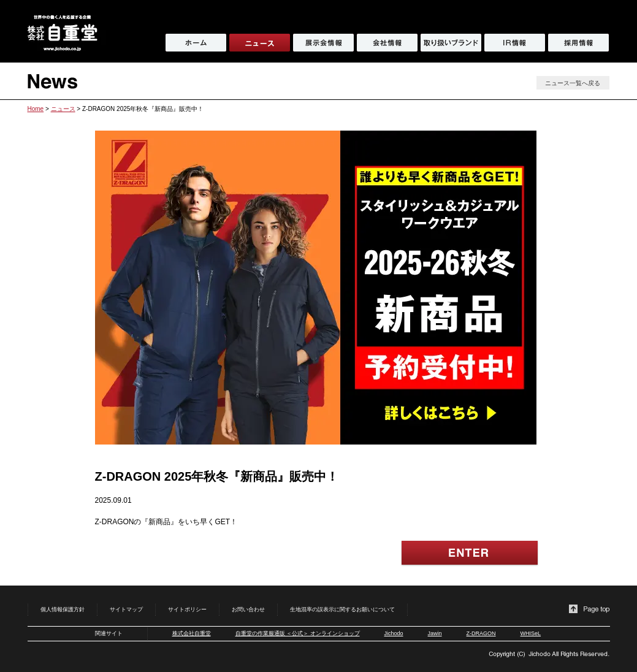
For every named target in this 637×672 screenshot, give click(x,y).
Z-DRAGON (481, 633)
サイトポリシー (187, 609)
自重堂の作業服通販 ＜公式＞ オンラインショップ (298, 633)
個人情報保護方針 (63, 609)
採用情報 (578, 43)
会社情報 (387, 43)
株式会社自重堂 (192, 633)
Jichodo (394, 633)
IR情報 (515, 43)
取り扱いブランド (451, 43)
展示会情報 (323, 43)
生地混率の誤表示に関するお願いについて (342, 609)
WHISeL (531, 633)
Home (36, 109)
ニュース (63, 109)
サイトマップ (126, 609)
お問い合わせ (248, 609)
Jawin (435, 633)
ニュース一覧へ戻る (573, 83)
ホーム (196, 43)
